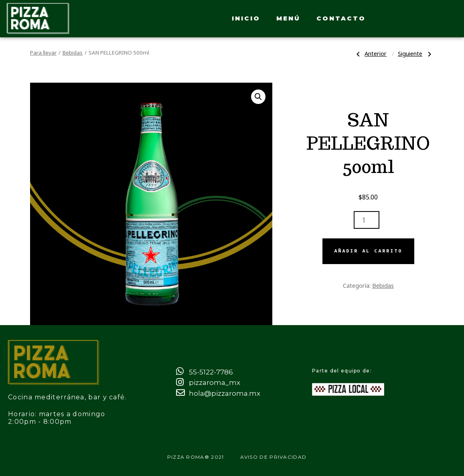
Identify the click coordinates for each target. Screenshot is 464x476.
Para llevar (43, 53)
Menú (288, 18)
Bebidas (73, 53)
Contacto (341, 18)
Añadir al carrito (368, 251)
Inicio (246, 18)
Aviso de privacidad (274, 457)
